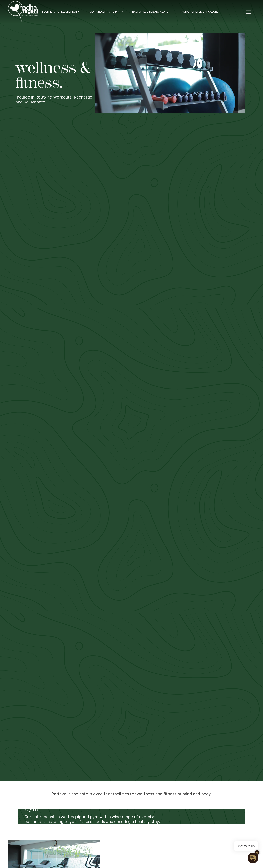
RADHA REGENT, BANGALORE (150, 12)
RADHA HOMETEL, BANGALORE (199, 12)
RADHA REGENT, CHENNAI (105, 12)
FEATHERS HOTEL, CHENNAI (60, 12)
